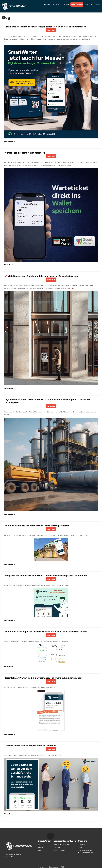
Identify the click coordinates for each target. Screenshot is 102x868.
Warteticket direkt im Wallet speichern (25, 153)
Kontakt (41, 847)
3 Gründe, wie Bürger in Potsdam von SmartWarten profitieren (37, 526)
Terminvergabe (59, 850)
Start (40, 844)
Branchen (56, 4)
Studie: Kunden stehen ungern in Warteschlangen (30, 746)
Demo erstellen (77, 4)
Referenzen (89, 4)
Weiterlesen (9, 141)
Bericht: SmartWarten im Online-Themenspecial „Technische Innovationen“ (43, 678)
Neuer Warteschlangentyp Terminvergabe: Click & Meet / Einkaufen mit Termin (46, 632)
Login (98, 4)
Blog (39, 850)
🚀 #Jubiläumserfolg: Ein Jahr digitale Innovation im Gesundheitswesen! (42, 276)
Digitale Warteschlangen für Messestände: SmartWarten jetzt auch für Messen (45, 27)
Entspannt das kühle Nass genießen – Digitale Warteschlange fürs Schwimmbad (46, 576)
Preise (67, 4)
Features (47, 4)
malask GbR (82, 844)
